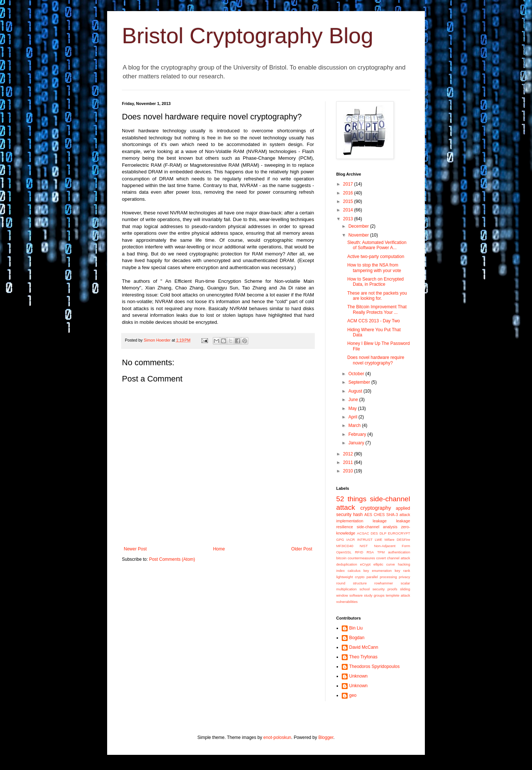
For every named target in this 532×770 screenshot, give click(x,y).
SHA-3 (392, 515)
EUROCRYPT (399, 533)
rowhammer (384, 583)
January (357, 443)
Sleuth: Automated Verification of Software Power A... (377, 245)
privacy (405, 577)
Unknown (358, 676)
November (359, 235)
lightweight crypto (350, 577)
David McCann (364, 647)
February (358, 434)
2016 (349, 193)
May (353, 408)
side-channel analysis (377, 527)
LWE (379, 540)
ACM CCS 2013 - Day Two (374, 321)
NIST (364, 546)
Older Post (302, 549)
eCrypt (365, 564)
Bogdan (357, 638)
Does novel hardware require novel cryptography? (376, 360)
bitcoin (341, 558)
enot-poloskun (277, 737)
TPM (381, 552)
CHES (379, 515)
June (354, 400)
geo (353, 695)
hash (358, 515)
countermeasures (361, 558)
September (360, 382)
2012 (349, 454)
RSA (370, 552)
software (356, 595)
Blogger (326, 737)
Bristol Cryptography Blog (248, 36)
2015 (349, 201)
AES (368, 515)
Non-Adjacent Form (392, 546)
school (365, 589)
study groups (374, 595)
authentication (399, 552)
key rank (402, 571)
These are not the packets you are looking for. (377, 296)
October (357, 374)
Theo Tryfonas (363, 657)
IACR (351, 540)
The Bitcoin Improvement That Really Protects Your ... (377, 309)
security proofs (385, 589)
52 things (351, 499)
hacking (404, 564)
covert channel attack (393, 558)
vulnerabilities (347, 602)
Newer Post (135, 549)
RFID (359, 552)
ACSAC (363, 533)
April (353, 417)
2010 (349, 471)
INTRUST (365, 540)
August (356, 391)
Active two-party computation (376, 257)
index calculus (348, 571)
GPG (340, 540)
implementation (350, 521)
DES (374, 533)
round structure (351, 583)
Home (219, 549)
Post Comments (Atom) (172, 559)
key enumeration (378, 571)
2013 (349, 219)
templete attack (398, 595)
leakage (380, 521)
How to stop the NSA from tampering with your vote (374, 268)
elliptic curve (384, 564)
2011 (349, 462)
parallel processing (382, 577)
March (355, 425)
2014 (349, 210)
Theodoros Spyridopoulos (374, 666)
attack (405, 515)
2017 (349, 184)
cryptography (376, 508)
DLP (383, 533)
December (359, 226)
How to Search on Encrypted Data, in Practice (376, 282)
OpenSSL (344, 552)
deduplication (347, 564)
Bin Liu (356, 628)
